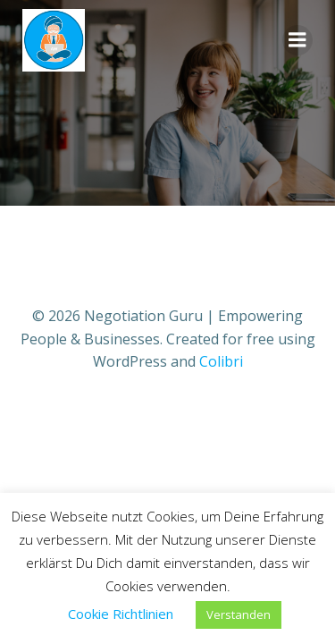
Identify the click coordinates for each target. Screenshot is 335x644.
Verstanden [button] (239, 614)
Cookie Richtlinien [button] (121, 614)
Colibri (221, 361)
